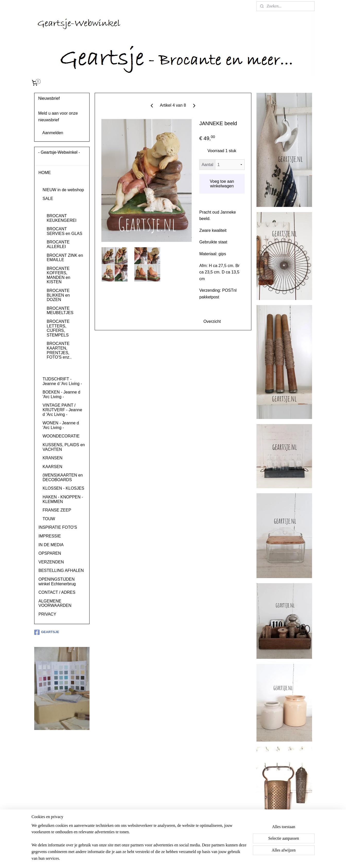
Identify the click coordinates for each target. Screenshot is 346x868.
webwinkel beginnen (189, 858)
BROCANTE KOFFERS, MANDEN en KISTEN (59, 275)
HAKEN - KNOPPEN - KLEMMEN (63, 499)
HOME (45, 173)
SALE (48, 199)
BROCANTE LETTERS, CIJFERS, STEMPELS (58, 328)
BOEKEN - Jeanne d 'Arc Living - (62, 394)
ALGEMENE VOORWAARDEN (55, 603)
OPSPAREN (50, 553)
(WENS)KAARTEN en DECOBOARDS (63, 477)
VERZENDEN (51, 562)
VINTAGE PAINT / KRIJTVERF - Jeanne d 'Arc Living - (63, 410)
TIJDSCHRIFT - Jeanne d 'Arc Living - (62, 381)
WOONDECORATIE (61, 436)
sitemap (163, 858)
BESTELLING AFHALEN (61, 570)
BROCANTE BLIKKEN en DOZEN (58, 295)
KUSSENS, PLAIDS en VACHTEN (64, 447)
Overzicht (212, 321)
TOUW (49, 519)
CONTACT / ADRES (57, 592)
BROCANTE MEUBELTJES (60, 311)
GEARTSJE (47, 632)
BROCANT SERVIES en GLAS (65, 231)
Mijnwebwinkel (229, 858)
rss (172, 858)
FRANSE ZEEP (57, 510)
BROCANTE (54, 207)
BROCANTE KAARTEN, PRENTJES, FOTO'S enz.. (59, 350)
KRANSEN (53, 458)
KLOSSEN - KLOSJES (64, 488)
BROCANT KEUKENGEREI (62, 218)
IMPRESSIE (50, 536)
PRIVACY (47, 614)
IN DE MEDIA (51, 545)
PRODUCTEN (52, 181)
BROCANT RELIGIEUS (58, 368)
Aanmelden (53, 133)
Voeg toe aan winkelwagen (222, 184)
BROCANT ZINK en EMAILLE (65, 258)
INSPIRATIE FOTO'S (58, 527)
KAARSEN (52, 467)
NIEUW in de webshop (63, 190)
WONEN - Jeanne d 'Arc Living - (61, 425)
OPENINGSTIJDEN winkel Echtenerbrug (57, 582)
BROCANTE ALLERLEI (58, 244)
